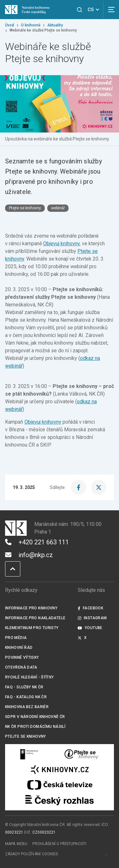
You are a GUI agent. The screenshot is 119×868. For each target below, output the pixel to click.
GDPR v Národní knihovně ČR (35, 717)
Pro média (16, 638)
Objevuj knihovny (61, 244)
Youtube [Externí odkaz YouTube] (90, 628)
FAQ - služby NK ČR (24, 687)
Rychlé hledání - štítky (30, 677)
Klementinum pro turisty (32, 628)
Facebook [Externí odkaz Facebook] (90, 608)
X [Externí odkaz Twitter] (82, 638)
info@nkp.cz (29, 555)
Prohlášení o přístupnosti (59, 844)
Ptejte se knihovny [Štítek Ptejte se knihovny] (25, 208)
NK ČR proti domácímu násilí (35, 727)
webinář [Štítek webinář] (58, 208)
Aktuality (55, 25)
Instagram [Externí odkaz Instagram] (92, 618)
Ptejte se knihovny (26, 736)
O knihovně (31, 25)
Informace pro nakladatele (35, 618)
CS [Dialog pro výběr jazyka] (94, 10)
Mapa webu (16, 844)
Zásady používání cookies (32, 854)
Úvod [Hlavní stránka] (10, 25)
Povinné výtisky (22, 657)
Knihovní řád (19, 648)
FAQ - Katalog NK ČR (26, 697)
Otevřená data (21, 667)
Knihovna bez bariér (27, 707)
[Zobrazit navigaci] (111, 10)
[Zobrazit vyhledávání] (79, 10)
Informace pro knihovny (31, 608)
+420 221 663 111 (37, 542)
